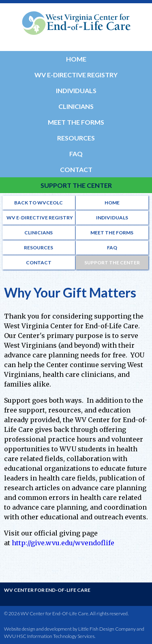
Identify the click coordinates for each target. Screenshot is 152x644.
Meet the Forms (76, 122)
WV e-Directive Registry (76, 75)
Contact (76, 169)
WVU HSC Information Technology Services (49, 636)
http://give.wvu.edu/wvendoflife (63, 543)
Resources (76, 138)
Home (76, 59)
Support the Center (76, 185)
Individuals (76, 90)
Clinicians (76, 106)
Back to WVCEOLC (39, 203)
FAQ (76, 154)
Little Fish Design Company (107, 629)
